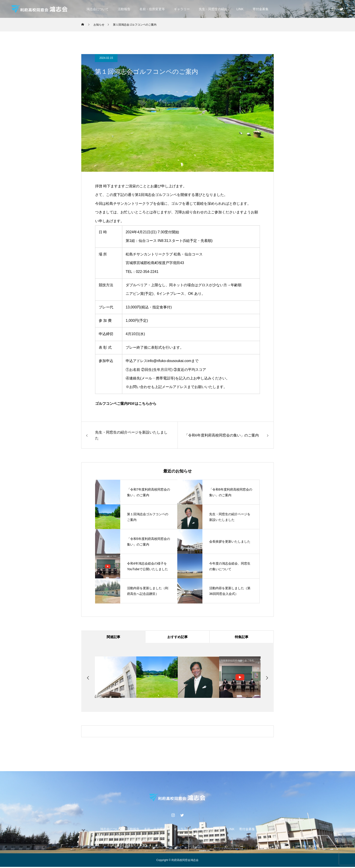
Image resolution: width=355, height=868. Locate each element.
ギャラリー (182, 9)
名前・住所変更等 (152, 9)
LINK (240, 9)
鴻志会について (98, 9)
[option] (116, 678)
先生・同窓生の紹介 (213, 9)
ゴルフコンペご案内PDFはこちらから (126, 404)
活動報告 (124, 9)
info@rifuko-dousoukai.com (169, 361)
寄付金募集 (261, 9)
